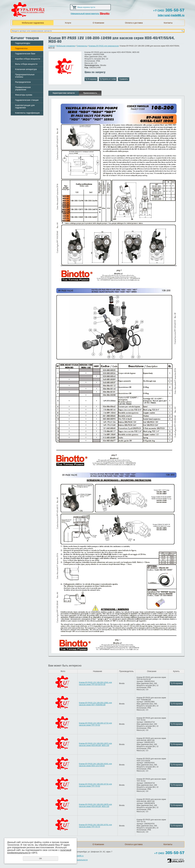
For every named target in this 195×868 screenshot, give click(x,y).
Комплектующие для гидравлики (25, 106)
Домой (161, 3)
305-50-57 (169, 10)
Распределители (23, 82)
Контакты (168, 23)
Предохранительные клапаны (25, 76)
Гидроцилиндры (23, 43)
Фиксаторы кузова (24, 95)
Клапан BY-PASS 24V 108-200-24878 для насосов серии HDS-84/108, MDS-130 (95, 805)
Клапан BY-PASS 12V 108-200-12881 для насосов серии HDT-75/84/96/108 (95, 704)
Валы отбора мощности (26, 64)
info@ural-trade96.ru (171, 15)
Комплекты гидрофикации (28, 113)
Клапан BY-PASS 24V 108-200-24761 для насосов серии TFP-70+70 (95, 826)
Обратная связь (180, 3)
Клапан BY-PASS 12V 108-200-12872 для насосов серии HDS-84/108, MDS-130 (95, 744)
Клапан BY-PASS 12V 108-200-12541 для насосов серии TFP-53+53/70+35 (95, 683)
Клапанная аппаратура (26, 69)
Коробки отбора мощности (28, 59)
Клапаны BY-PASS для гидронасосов (104, 46)
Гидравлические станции (27, 100)
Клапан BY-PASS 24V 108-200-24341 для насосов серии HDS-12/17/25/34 (95, 765)
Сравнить (124, 79)
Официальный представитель (85, 14)
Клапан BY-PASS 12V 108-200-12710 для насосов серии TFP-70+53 (95, 724)
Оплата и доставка (134, 23)
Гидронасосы (21, 48)
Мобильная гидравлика (33, 23)
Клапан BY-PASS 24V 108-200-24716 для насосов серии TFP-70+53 (95, 785)
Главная (52, 46)
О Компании (98, 23)
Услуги (68, 23)
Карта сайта (171, 3)
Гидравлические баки (25, 54)
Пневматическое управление (23, 88)
